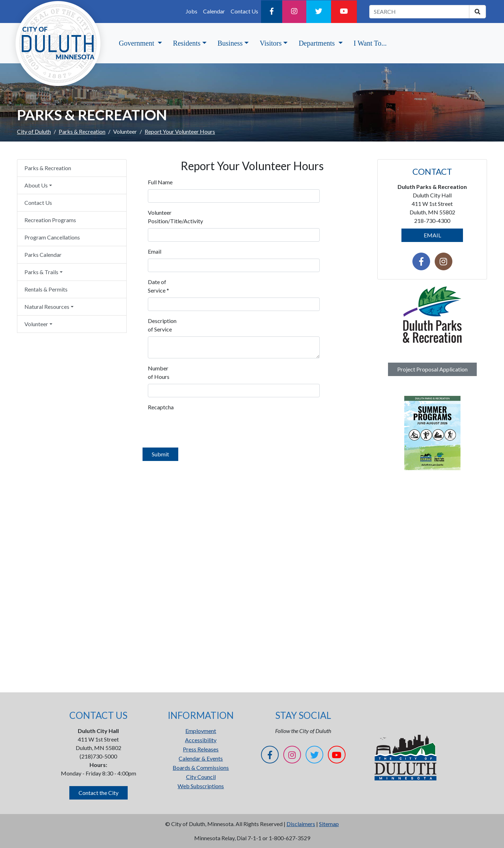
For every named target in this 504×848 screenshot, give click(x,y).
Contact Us (244, 11)
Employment (201, 731)
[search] (477, 12)
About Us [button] (36, 185)
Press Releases (201, 749)
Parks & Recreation (82, 131)
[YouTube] (344, 12)
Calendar (214, 11)
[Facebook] (272, 12)
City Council (201, 777)
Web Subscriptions (201, 786)
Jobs (192, 11)
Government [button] (137, 43)
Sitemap (329, 824)
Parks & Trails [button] (41, 272)
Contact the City (99, 793)
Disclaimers (301, 824)
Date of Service (158, 286)
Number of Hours (159, 372)
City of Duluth (34, 131)
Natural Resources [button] (47, 307)
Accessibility (201, 740)
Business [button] (230, 43)
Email (155, 251)
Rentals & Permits (46, 289)
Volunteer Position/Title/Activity (163, 217)
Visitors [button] (271, 43)
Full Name (160, 182)
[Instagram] (294, 12)
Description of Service (162, 325)
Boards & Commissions (201, 768)
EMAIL (432, 235)
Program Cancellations (52, 237)
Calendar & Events (201, 758)
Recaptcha (161, 407)
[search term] (419, 12)
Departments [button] (317, 43)
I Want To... (370, 43)
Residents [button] (187, 43)
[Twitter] (319, 12)
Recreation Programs (50, 220)
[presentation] (202, 428)
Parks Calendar (43, 255)
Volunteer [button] (36, 324)
